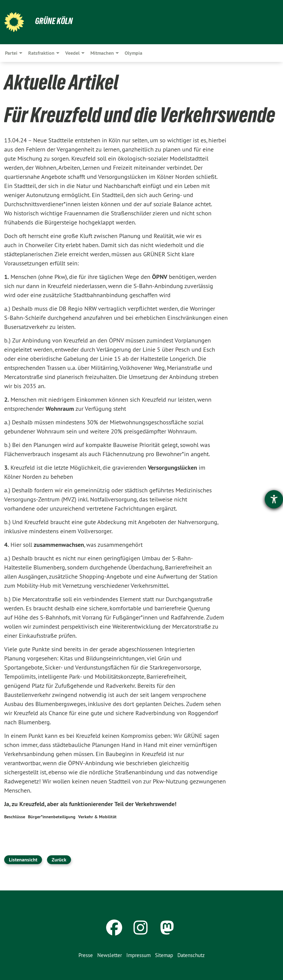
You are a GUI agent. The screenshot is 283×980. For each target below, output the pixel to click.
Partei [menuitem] (11, 53)
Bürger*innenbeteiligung (52, 817)
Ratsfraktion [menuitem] (41, 53)
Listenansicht (23, 860)
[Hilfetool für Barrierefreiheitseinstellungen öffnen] (274, 499)
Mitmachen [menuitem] (102, 53)
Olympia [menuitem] (133, 53)
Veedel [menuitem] (72, 53)
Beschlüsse (15, 817)
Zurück (59, 860)
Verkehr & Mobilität (97, 817)
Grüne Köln (54, 21)
